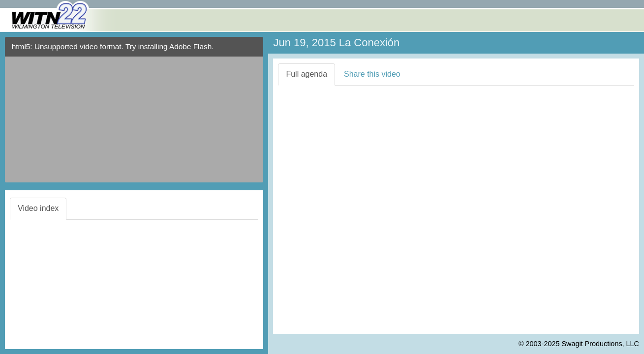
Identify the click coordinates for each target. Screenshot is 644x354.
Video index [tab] (38, 208)
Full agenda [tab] (307, 74)
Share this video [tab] (372, 74)
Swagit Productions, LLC (600, 344)
